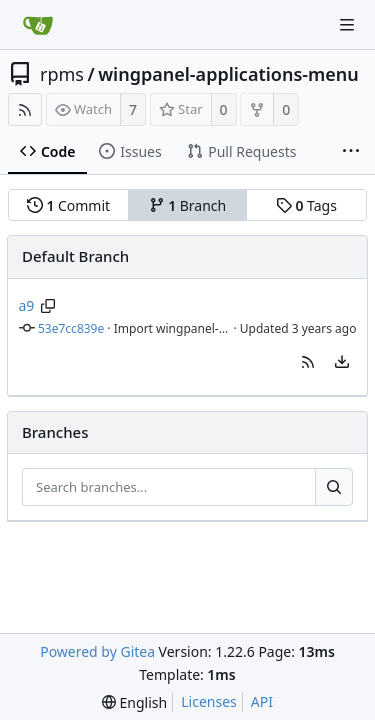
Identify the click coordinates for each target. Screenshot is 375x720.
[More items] (351, 152)
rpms (62, 74)
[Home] (38, 25)
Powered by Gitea (97, 651)
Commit (68, 205)
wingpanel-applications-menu (228, 74)
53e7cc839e (71, 328)
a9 (27, 305)
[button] (308, 362)
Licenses (209, 701)
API (262, 701)
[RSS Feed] (25, 109)
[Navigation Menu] (347, 25)
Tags (306, 205)
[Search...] (334, 487)
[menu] (342, 362)
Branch (188, 205)
